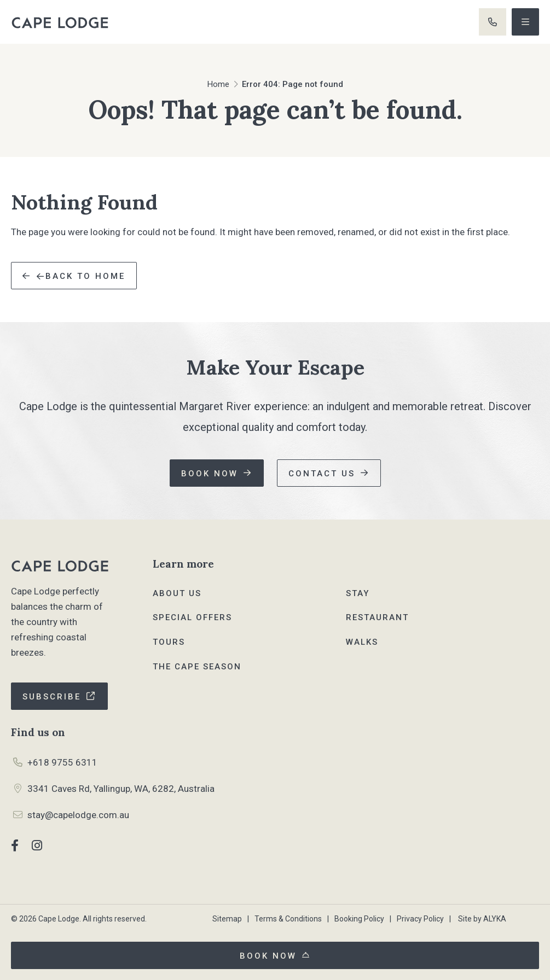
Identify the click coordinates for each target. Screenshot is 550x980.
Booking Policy (359, 919)
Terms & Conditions (288, 919)
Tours (169, 642)
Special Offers (192, 617)
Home (218, 84)
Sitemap (227, 919)
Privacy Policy (420, 919)
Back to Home (81, 276)
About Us (177, 593)
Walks (362, 642)
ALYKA (495, 919)
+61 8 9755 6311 (493, 22)
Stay (358, 593)
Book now (210, 474)
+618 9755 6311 (62, 762)
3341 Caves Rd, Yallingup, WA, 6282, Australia (121, 789)
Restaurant (377, 617)
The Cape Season (197, 667)
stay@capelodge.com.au (78, 815)
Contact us (322, 474)
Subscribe (52, 697)
